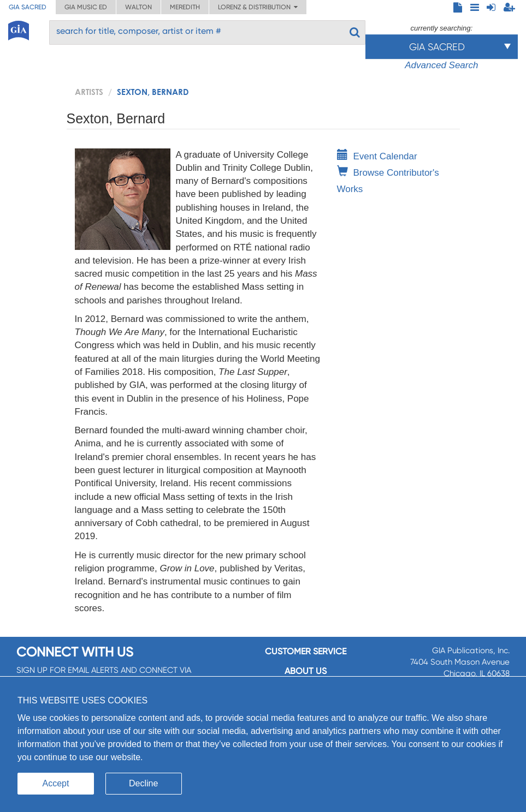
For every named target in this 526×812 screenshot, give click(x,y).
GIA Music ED (86, 7)
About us (306, 671)
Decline (143, 783)
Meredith (185, 7)
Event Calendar (377, 156)
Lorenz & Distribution (258, 7)
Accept (56, 783)
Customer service (306, 651)
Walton (138, 7)
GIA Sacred (28, 7)
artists (89, 92)
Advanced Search (441, 65)
